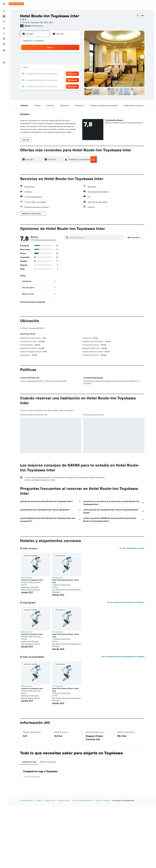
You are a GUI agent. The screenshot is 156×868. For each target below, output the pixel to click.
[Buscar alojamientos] (4, 16)
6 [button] (39, 62)
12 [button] (74, 62)
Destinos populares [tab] (48, 762)
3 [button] (62, 56)
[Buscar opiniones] (96, 237)
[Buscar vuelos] (4, 11)
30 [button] (56, 80)
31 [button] (62, 80)
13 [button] (39, 68)
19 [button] (74, 68)
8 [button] (51, 62)
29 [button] (51, 80)
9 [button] (56, 62)
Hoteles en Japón (63, 800)
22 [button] (51, 74)
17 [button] (62, 68)
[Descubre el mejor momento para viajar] (4, 39)
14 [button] (45, 68)
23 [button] (56, 74)
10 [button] (62, 62)
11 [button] (68, 62)
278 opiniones (37, 26)
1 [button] (51, 56)
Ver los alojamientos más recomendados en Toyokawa (123, 657)
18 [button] (68, 68)
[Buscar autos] (4, 21)
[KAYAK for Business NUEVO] (4, 44)
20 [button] (39, 74)
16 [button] (56, 68)
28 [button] (45, 80)
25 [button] (68, 74)
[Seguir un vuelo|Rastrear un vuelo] (4, 33)
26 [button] (74, 74)
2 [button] (56, 56)
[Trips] (4, 51)
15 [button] (51, 68)
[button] (4, 4)
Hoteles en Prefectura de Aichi (82, 800)
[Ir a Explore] (4, 28)
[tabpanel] (82, 774)
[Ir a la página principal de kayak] (16, 4)
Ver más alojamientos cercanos (132, 548)
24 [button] (62, 74)
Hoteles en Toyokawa (32, 777)
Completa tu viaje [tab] (29, 762)
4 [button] (68, 56)
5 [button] (74, 56)
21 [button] (45, 74)
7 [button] (45, 62)
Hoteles (39, 800)
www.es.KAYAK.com (27, 800)
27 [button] (39, 80)
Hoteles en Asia (49, 800)
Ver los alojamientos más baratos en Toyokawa (126, 602)
